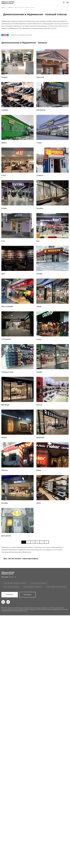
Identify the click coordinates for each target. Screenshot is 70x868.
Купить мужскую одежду (11, 587)
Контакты (27, 595)
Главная (3, 7)
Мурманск (10, 7)
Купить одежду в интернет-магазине (14, 583)
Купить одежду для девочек (33, 587)
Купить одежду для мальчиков (56, 587)
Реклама (10, 595)
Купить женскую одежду (38, 583)
